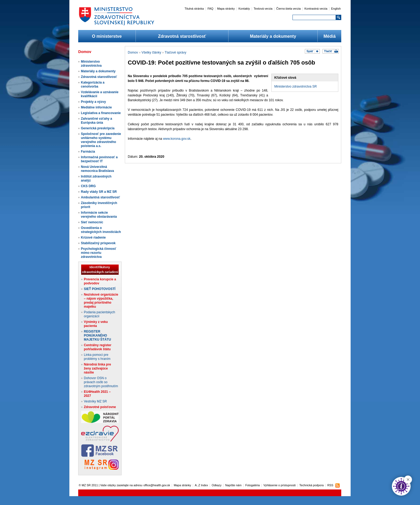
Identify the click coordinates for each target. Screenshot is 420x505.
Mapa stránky (226, 9)
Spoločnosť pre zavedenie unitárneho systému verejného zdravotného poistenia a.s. (101, 140)
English (336, 9)
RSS (330, 485)
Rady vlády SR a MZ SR (99, 192)
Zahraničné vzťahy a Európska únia (96, 121)
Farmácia (88, 152)
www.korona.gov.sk (177, 139)
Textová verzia (263, 9)
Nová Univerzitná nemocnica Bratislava (97, 169)
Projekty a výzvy (93, 102)
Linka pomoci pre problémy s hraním (97, 357)
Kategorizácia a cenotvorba (93, 84)
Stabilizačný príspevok (98, 243)
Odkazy (217, 485)
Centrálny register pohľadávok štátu (98, 347)
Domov (133, 52)
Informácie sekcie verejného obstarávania (99, 215)
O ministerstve (107, 36)
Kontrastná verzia (316, 9)
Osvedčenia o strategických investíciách (101, 230)
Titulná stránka (194, 9)
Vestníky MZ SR (95, 401)
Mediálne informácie (96, 107)
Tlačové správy (176, 52)
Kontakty (244, 9)
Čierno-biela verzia (288, 9)
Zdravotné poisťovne (100, 407)
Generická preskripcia (98, 128)
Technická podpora (312, 485)
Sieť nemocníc (92, 222)
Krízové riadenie (93, 238)
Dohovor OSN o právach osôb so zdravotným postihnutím (101, 382)
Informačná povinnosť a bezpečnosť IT (99, 159)
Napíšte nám (233, 485)
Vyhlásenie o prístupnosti (280, 485)
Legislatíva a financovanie (101, 113)
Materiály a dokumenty (273, 36)
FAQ (211, 9)
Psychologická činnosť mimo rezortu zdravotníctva (99, 253)
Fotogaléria (253, 485)
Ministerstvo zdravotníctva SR (296, 86)
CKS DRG (88, 186)
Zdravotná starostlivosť (182, 36)
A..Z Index (201, 485)
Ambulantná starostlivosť (100, 197)
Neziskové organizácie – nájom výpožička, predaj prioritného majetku (101, 301)
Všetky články (151, 52)
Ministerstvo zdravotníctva (91, 64)
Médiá (330, 36)
